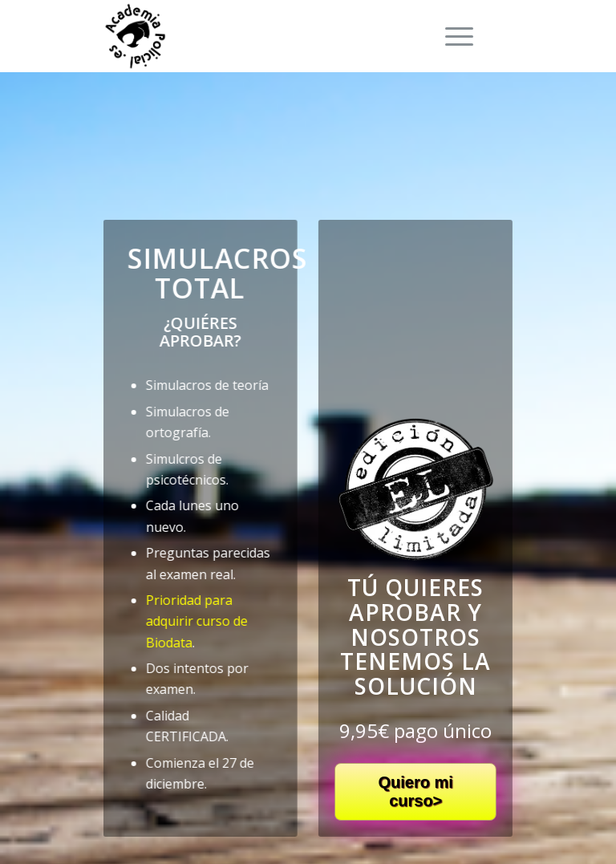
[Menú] (451, 36)
